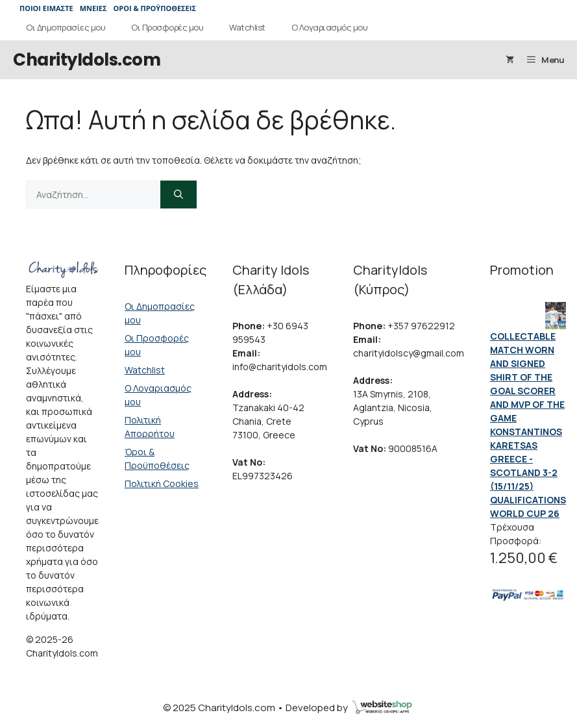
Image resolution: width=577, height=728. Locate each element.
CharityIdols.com (87, 60)
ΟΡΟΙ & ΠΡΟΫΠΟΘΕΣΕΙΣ (154, 8)
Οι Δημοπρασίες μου (66, 27)
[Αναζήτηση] (178, 195)
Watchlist (247, 27)
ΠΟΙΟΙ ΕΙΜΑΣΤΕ (46, 8)
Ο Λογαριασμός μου (330, 27)
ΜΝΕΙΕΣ (93, 8)
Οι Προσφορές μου (167, 27)
